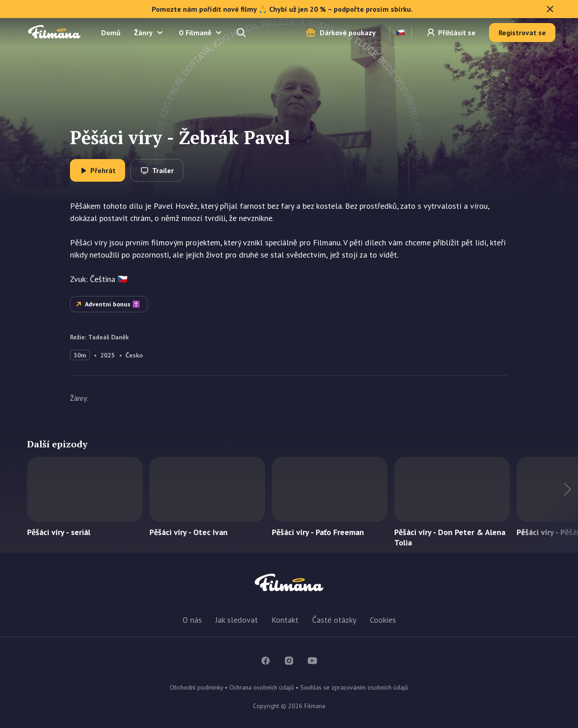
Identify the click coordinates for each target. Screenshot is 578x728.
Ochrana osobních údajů (262, 687)
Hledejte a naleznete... (242, 33)
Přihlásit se (457, 33)
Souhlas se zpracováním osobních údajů (354, 687)
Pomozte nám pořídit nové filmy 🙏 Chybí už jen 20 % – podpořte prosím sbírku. (354, 9)
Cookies (383, 620)
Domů (111, 33)
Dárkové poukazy (348, 33)
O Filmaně (195, 33)
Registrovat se (522, 33)
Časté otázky (334, 620)
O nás (192, 620)
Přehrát (103, 170)
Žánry (143, 33)
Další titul (551, 505)
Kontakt (285, 620)
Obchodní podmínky (196, 687)
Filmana (54, 32)
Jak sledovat (237, 620)
